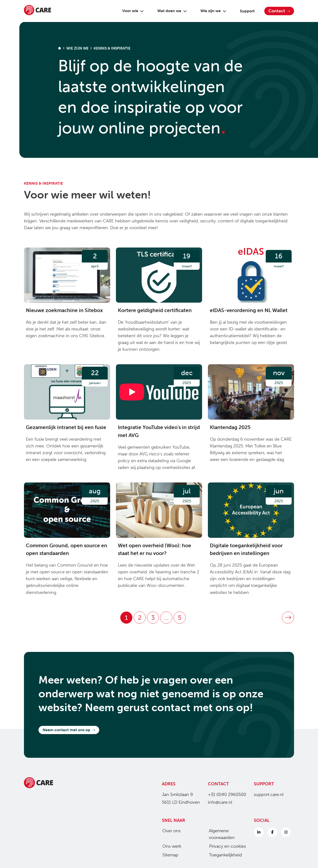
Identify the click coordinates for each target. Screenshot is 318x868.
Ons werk (170, 846)
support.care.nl (269, 795)
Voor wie (131, 11)
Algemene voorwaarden (220, 834)
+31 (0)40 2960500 (227, 795)
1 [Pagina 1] (126, 618)
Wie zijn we (211, 11)
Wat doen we (170, 11)
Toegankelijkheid (224, 855)
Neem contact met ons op (69, 730)
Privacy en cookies (226, 846)
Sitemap (168, 855)
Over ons (170, 831)
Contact (279, 11)
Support (245, 11)
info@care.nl (220, 802)
